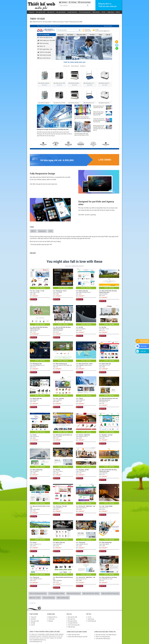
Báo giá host (51, 12)
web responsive (53, 184)
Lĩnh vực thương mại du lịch (38, 594)
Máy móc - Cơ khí (35, 598)
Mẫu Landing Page (63, 598)
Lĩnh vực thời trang (49, 598)
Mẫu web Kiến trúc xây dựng (110, 594)
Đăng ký (51, 621)
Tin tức (103, 12)
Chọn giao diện (35, 621)
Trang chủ (31, 12)
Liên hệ (118, 12)
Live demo (105, 160)
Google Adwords (72, 12)
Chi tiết (37, 288)
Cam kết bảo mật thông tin (103, 639)
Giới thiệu (33, 619)
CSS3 (51, 231)
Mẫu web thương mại (74, 594)
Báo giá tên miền (41, 12)
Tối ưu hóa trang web (85, 12)
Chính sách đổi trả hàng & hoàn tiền (78, 637)
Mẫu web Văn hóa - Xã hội (91, 594)
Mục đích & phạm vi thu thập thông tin (106, 635)
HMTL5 (33, 231)
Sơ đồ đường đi (92, 621)
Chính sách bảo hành (74, 635)
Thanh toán (52, 619)
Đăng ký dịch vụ (53, 617)
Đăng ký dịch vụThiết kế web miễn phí (107, 5)
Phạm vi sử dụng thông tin (103, 637)
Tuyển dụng (111, 12)
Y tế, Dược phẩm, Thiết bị (49, 22)
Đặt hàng (42, 288)
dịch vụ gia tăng (91, 215)
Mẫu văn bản (96, 12)
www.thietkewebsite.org (36, 642)
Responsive (42, 231)
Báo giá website (61, 12)
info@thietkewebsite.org (39, 640)
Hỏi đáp (33, 623)
